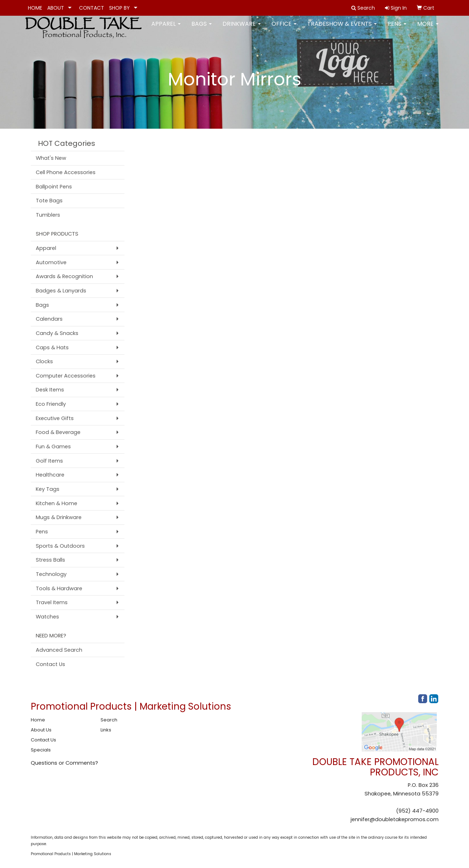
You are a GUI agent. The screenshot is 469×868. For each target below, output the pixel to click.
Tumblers (48, 215)
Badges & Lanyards (61, 291)
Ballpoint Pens (54, 187)
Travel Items (52, 602)
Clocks (44, 361)
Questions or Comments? (64, 763)
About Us (41, 730)
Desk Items (50, 390)
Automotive (51, 262)
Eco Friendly (51, 404)
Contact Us (50, 664)
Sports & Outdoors (60, 546)
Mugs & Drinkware (59, 517)
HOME (35, 8)
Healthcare (50, 475)
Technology (51, 574)
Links (106, 730)
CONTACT (92, 8)
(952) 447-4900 (417, 811)
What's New (51, 158)
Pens (397, 28)
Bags (202, 28)
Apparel (166, 28)
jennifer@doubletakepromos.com (395, 819)
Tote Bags (49, 201)
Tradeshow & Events (342, 28)
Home (38, 720)
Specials (41, 750)
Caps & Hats (52, 347)
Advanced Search (59, 650)
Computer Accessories (66, 376)
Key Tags (48, 489)
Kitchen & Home (57, 503)
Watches (47, 617)
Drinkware (242, 28)
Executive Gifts (55, 418)
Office (284, 28)
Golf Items (49, 461)
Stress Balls (50, 560)
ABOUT (56, 8)
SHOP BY (119, 8)
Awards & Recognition (64, 276)
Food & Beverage (58, 432)
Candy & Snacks (57, 333)
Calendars (49, 319)
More (428, 28)
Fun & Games (53, 447)
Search (109, 720)
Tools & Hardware (59, 588)
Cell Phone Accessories (66, 172)
